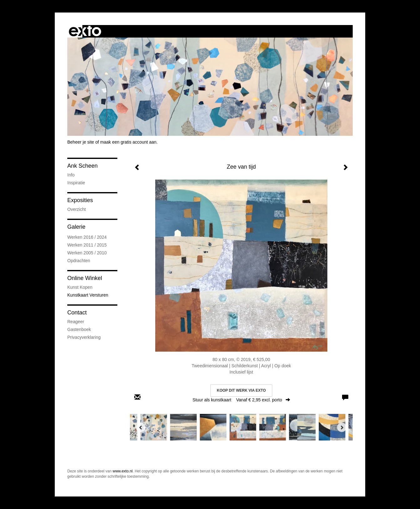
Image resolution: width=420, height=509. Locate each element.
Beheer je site (81, 142)
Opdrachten (79, 261)
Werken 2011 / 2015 (87, 245)
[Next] (342, 427)
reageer (76, 322)
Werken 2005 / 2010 (87, 253)
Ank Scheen (82, 166)
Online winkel (85, 278)
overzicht (77, 209)
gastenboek (79, 329)
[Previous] (141, 427)
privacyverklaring (84, 337)
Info (71, 175)
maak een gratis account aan (128, 142)
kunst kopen (80, 287)
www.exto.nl (123, 471)
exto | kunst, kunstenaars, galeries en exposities (85, 31)
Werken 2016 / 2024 (87, 237)
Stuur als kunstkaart (241, 400)
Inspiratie (76, 183)
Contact (77, 313)
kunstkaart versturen (88, 295)
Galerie (76, 227)
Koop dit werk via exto (241, 390)
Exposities (80, 200)
